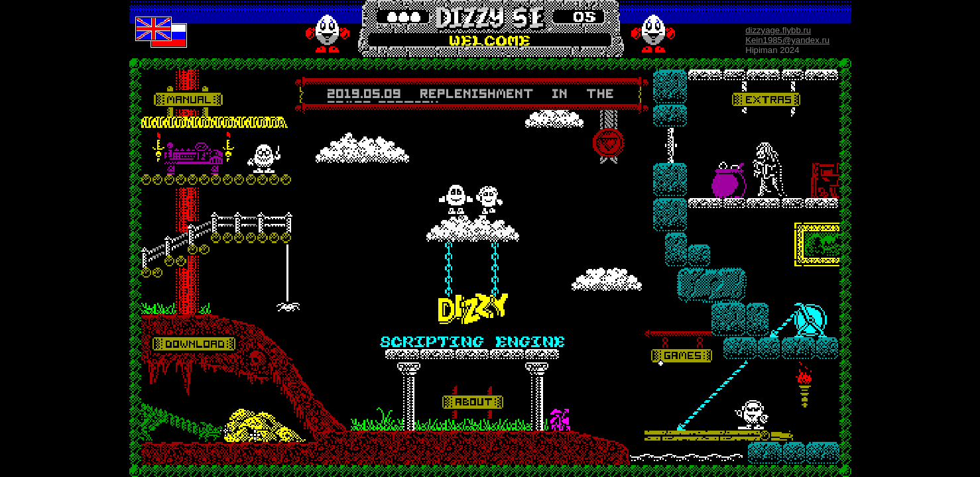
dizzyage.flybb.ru (778, 30)
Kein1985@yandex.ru (787, 40)
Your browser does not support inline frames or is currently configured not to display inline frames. (471, 95)
